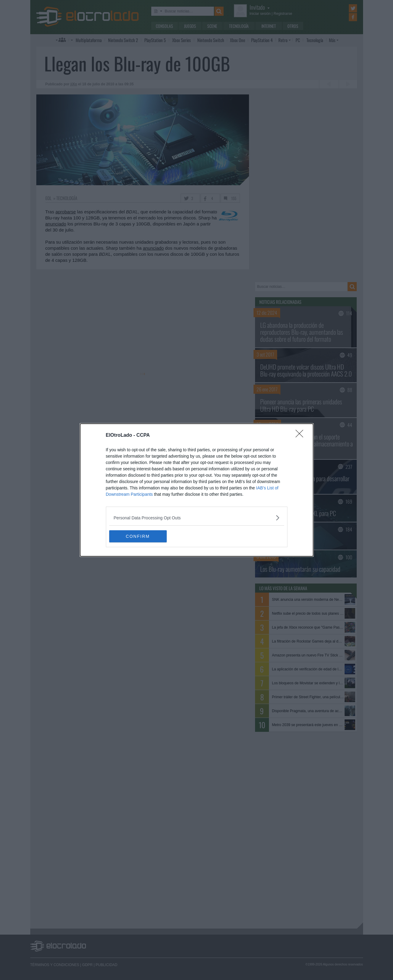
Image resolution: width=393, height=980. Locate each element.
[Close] (301, 436)
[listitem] (197, 518)
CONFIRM (138, 536)
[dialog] (197, 490)
